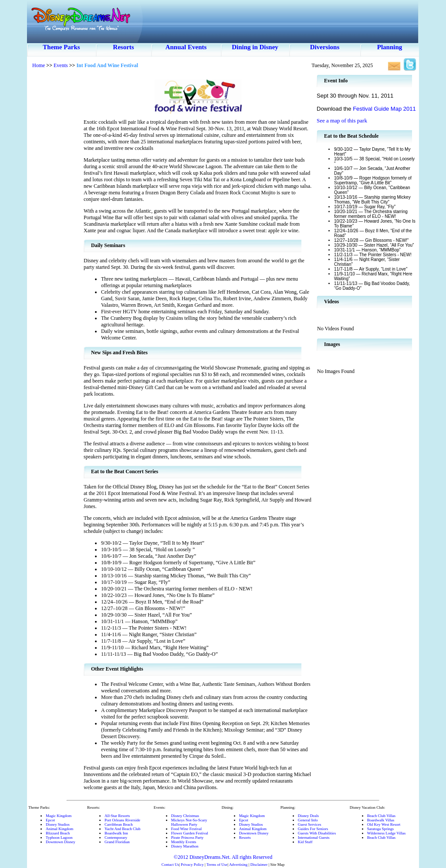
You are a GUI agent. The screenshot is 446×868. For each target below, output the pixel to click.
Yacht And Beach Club (122, 829)
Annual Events (186, 47)
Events (61, 65)
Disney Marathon (185, 846)
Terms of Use (217, 865)
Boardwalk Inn (116, 833)
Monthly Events (184, 842)
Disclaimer (259, 865)
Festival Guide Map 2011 (384, 109)
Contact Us (170, 865)
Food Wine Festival (186, 829)
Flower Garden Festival (190, 833)
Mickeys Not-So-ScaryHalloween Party (189, 822)
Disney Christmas (185, 816)
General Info (308, 820)
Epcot (50, 820)
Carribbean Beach (119, 824)
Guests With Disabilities (317, 833)
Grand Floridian (117, 842)
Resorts (123, 47)
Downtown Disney (61, 842)
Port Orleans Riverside (122, 820)
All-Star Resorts (117, 816)
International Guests (314, 837)
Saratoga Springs (380, 829)
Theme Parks (61, 47)
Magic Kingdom (59, 816)
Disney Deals (308, 816)
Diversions (325, 47)
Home (39, 65)
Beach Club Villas (381, 816)
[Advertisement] (55, 205)
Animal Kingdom (59, 829)
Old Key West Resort (384, 824)
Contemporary (116, 837)
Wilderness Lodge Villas (386, 833)
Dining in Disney (255, 47)
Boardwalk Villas (381, 820)
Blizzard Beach (58, 833)
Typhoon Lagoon (59, 837)
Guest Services (310, 824)
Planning (390, 47)
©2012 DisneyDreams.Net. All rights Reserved (223, 857)
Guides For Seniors (313, 829)
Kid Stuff (305, 842)
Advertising (238, 865)
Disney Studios (58, 824)
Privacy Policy (192, 865)
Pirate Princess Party (188, 837)
